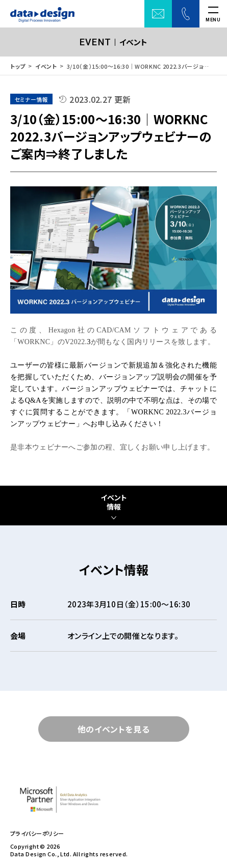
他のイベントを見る (114, 729)
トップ (18, 66)
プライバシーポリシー (37, 834)
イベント (46, 66)
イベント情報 (114, 502)
